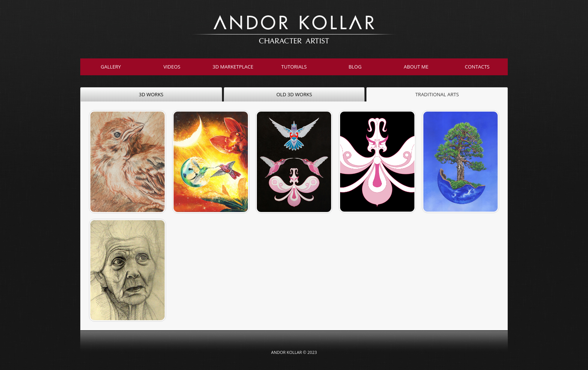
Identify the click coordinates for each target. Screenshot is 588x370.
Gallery (111, 67)
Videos (172, 67)
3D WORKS (151, 94)
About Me (416, 67)
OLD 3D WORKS (294, 94)
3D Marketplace (233, 67)
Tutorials (294, 67)
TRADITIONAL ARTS (437, 94)
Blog (355, 67)
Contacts (477, 67)
